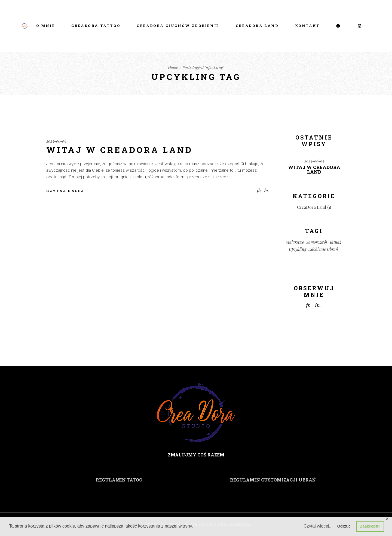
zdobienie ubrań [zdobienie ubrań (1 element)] (323, 249)
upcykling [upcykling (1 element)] (298, 249)
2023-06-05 (56, 141)
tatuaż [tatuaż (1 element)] (335, 242)
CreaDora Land (312, 207)
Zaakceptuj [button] (370, 526)
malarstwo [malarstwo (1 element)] (295, 242)
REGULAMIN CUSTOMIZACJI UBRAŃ (273, 480)
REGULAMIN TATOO (119, 480)
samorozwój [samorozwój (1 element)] (317, 242)
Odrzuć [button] (344, 526)
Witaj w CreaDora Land (120, 150)
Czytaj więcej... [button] (318, 526)
